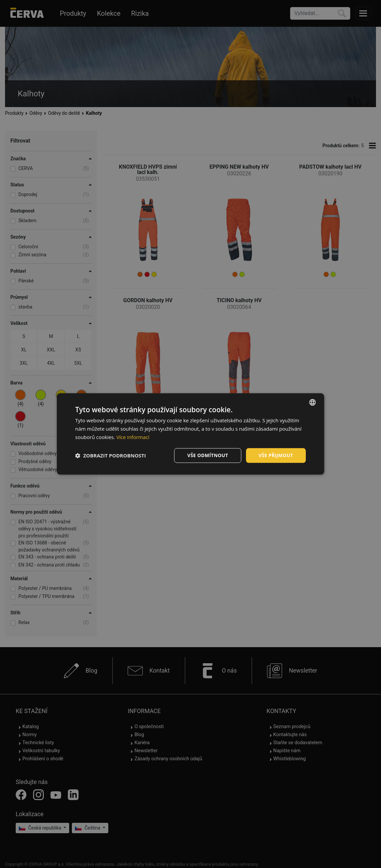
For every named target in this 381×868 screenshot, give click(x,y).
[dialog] (190, 434)
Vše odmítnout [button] (208, 455)
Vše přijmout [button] (276, 455)
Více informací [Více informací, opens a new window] (133, 437)
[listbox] (312, 402)
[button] (111, 455)
